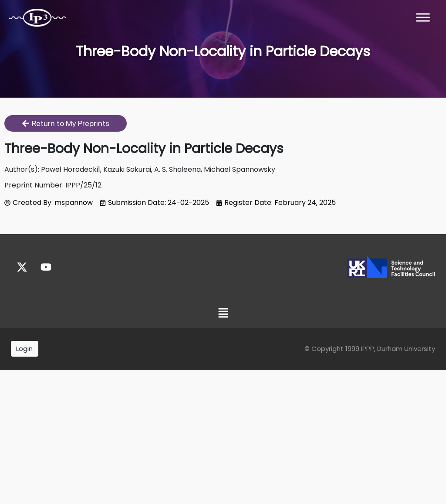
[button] (223, 314)
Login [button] (24, 349)
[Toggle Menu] (423, 17)
